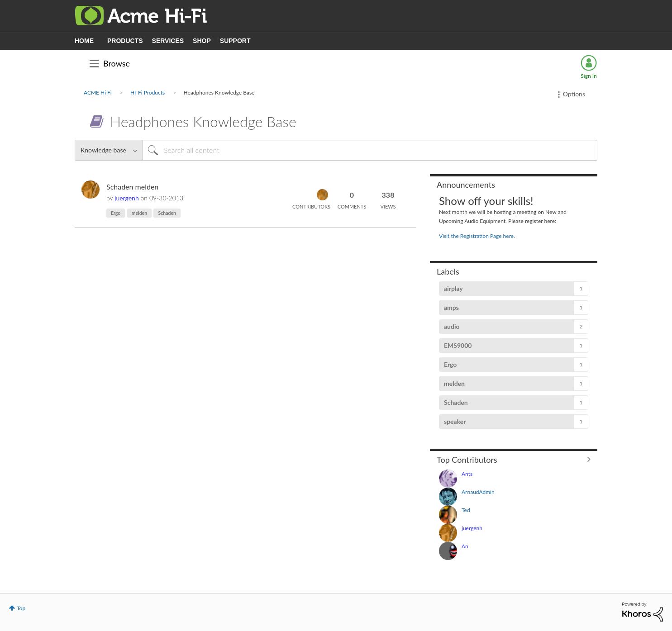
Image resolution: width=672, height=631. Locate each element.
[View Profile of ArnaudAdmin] (478, 492)
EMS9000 (458, 345)
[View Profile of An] (465, 546)
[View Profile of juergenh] (127, 198)
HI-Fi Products (148, 93)
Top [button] (21, 608)
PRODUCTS (125, 41)
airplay (453, 288)
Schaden (167, 213)
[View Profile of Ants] (467, 474)
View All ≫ (514, 459)
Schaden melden (132, 187)
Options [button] (574, 94)
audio (452, 326)
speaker (455, 421)
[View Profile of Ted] (466, 510)
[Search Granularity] (109, 150)
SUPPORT (235, 41)
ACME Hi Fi (98, 93)
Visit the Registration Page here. (477, 236)
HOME (84, 41)
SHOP (202, 41)
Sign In (589, 76)
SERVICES (168, 41)
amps (451, 307)
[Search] (370, 150)
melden (140, 213)
